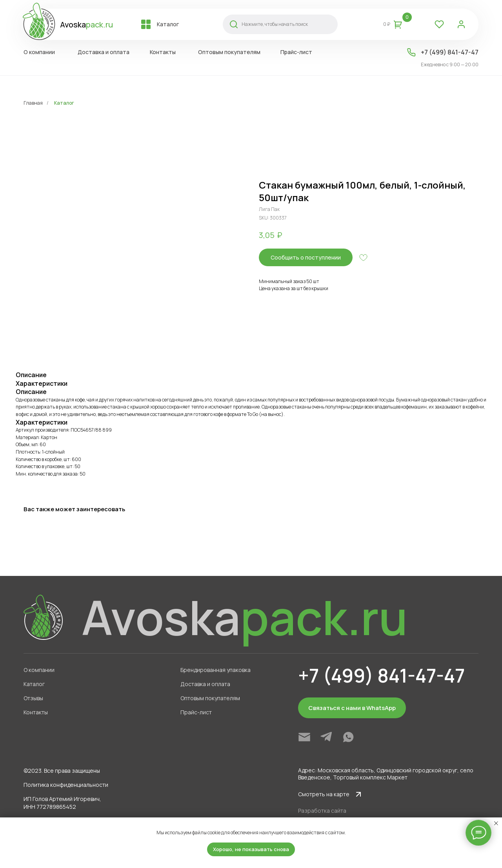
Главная (33, 103)
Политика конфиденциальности (66, 785)
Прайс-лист (196, 712)
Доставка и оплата (205, 684)
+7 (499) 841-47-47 (450, 52)
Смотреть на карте (324, 794)
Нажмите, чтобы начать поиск (275, 24)
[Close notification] (496, 823)
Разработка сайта (322, 811)
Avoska (86, 25)
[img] (304, 737)
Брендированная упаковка (216, 670)
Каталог (64, 103)
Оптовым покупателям (210, 698)
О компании (39, 670)
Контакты (36, 712)
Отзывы (33, 698)
